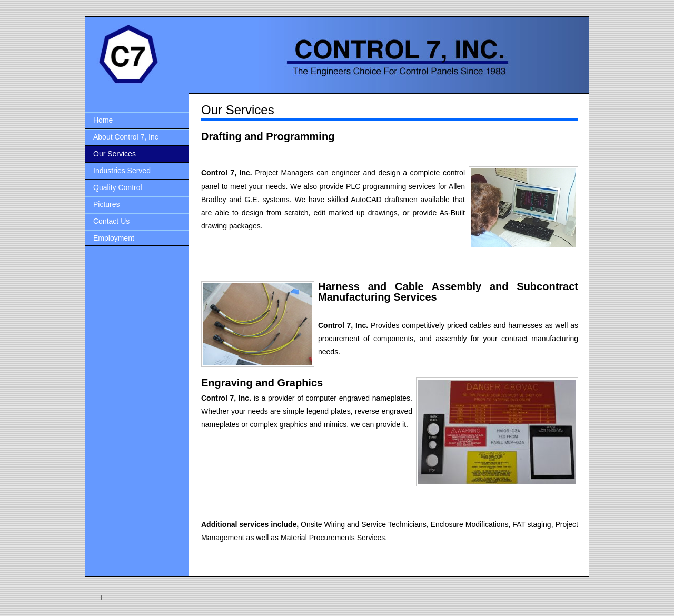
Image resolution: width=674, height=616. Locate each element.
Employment (114, 238)
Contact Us (111, 221)
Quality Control (118, 187)
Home (103, 120)
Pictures (107, 204)
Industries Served (122, 171)
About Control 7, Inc (126, 137)
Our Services (115, 154)
